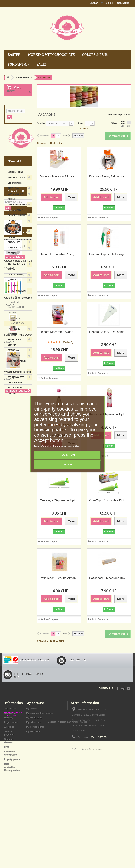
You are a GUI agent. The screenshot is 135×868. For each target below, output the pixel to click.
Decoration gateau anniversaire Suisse (67, 849)
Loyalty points (12, 822)
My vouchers (33, 794)
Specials (13, 481)
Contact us (123, 3)
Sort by (41, 123)
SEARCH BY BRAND (14, 386)
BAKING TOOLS (16, 221)
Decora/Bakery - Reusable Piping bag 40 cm (109, 332)
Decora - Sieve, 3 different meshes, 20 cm (109, 176)
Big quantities (15, 227)
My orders (32, 771)
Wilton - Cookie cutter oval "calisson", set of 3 (31, 681)
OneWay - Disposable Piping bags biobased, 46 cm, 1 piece (59, 500)
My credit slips (34, 781)
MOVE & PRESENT (13, 327)
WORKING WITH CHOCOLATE (51, 55)
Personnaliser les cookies (66, 446)
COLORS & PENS (95, 55)
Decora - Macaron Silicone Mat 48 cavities (59, 176)
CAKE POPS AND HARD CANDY (17, 251)
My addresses (34, 785)
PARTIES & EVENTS (14, 375)
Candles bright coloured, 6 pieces (24, 607)
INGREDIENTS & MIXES (17, 311)
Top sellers (10, 771)
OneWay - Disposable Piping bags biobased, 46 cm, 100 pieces (109, 500)
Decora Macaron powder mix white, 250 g (59, 332)
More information (43, 446)
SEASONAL (14, 394)
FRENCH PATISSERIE (14, 300)
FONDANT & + (19, 64)
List (129, 124)
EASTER (14, 55)
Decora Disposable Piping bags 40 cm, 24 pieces (59, 254)
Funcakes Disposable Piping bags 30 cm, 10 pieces (109, 415)
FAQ (7, 810)
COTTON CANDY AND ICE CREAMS (16, 351)
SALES (42, 64)
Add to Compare (49, 218)
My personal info (35, 790)
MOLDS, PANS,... (17, 319)
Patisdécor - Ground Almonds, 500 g (59, 578)
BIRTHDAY (13, 232)
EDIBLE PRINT (15, 216)
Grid (123, 124)
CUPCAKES (14, 286)
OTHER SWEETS (17, 335)
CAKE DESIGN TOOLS (15, 240)
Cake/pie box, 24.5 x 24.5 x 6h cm (24, 570)
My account (35, 766)
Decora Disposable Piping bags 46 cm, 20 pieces (109, 254)
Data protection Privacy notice (12, 830)
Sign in (110, 3)
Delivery (9, 781)
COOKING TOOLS (13, 278)
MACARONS (17, 367)
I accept (67, 465)
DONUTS (15, 362)
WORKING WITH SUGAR (16, 435)
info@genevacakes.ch (96, 812)
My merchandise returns (39, 776)
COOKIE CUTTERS (13, 267)
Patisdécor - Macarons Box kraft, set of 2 (109, 578)
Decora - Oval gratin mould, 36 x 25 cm (27, 510)
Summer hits (15, 416)
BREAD (14, 340)
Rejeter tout (67, 455)
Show (80, 123)
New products (17, 541)
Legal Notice (11, 785)
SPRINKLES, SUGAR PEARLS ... (17, 405)
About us (9, 790)
